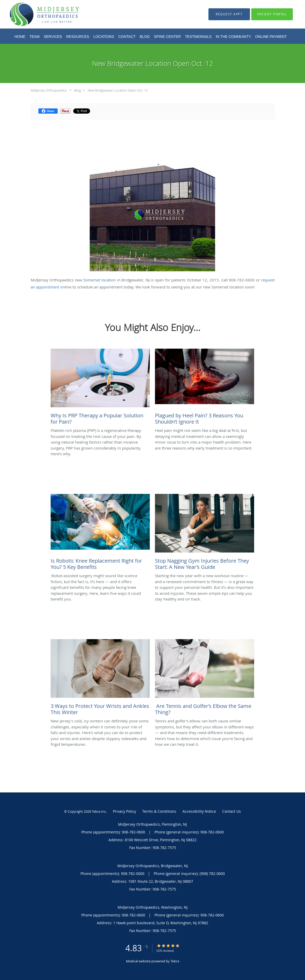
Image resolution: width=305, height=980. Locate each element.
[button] (229, 14)
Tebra (175, 961)
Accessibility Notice (199, 811)
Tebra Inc (99, 811)
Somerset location (100, 280)
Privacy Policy (124, 811)
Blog (78, 90)
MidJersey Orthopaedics (49, 90)
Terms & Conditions (159, 811)
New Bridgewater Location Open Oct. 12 (118, 90)
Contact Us (232, 811)
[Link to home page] (37, 14)
